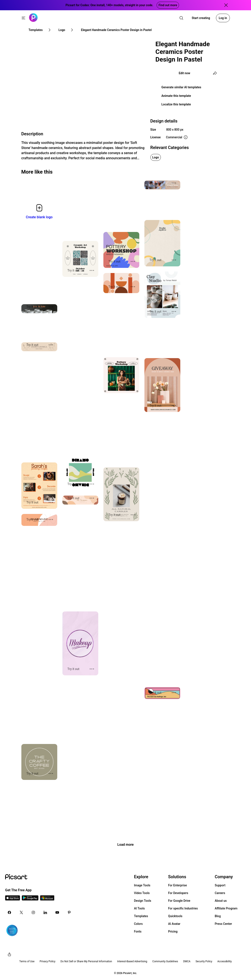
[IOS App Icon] (13, 899)
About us (221, 901)
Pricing (173, 931)
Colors (138, 924)
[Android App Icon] (30, 899)
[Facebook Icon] (9, 912)
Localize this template (176, 104)
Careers (220, 893)
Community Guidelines (165, 961)
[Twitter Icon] (21, 912)
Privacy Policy (47, 961)
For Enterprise (178, 885)
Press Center (223, 924)
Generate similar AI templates (181, 87)
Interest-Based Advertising (132, 961)
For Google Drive (179, 901)
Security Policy (204, 961)
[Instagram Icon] (33, 912)
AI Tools (139, 908)
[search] (181, 18)
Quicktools (175, 916)
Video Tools (142, 893)
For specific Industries (183, 908)
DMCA (187, 961)
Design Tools (143, 901)
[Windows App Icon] (47, 899)
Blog (218, 916)
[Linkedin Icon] (45, 912)
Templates (141, 916)
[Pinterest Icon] (69, 912)
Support (220, 885)
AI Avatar (174, 924)
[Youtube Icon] (57, 912)
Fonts (138, 931)
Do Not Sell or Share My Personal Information (86, 961)
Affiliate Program (226, 908)
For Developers (178, 893)
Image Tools (142, 885)
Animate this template (176, 96)
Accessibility (225, 961)
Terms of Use (27, 961)
